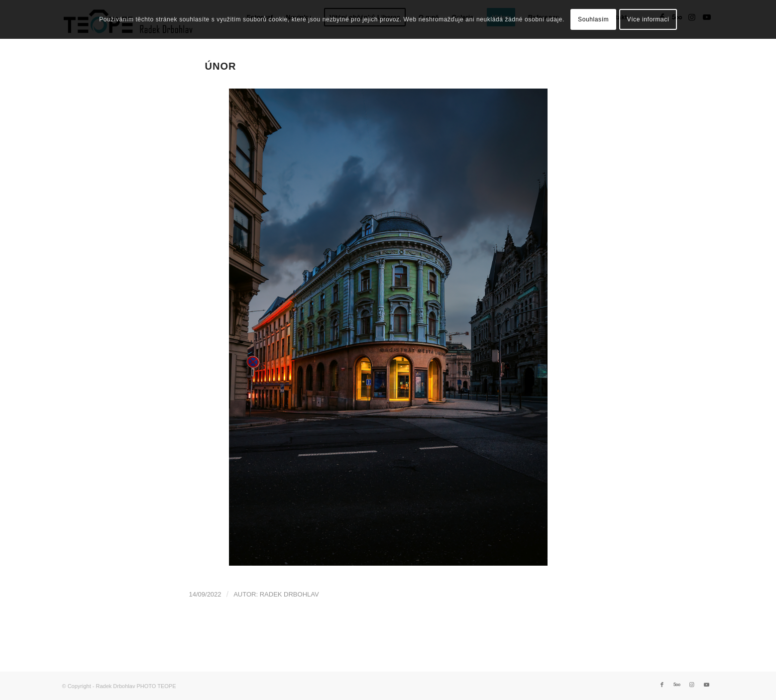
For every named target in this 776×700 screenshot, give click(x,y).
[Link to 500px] (677, 685)
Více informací (648, 19)
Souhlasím (593, 19)
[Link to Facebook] (662, 685)
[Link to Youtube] (707, 685)
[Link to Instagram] (692, 685)
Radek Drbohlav (289, 594)
